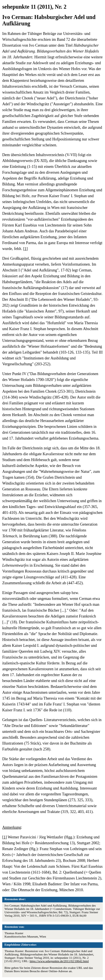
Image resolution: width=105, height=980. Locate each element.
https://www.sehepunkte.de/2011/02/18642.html (59, 961)
